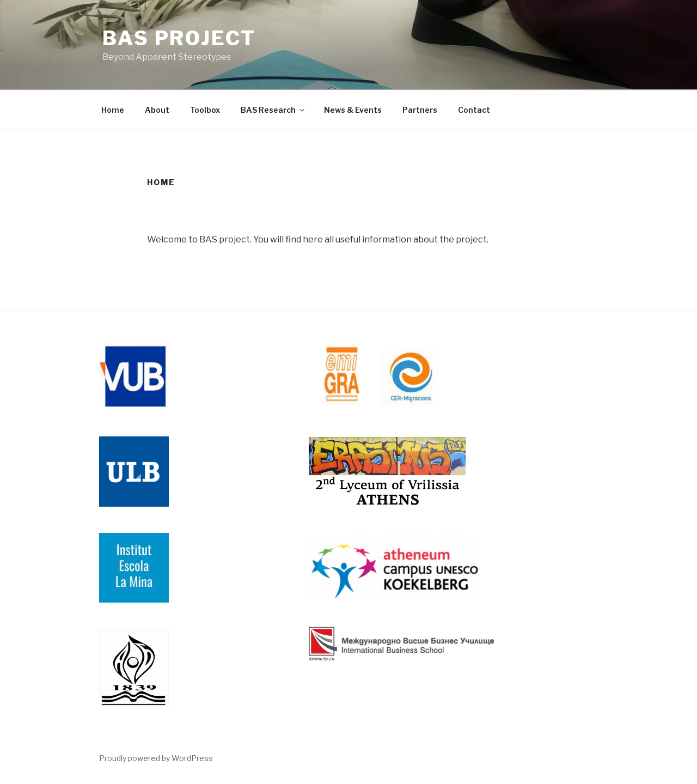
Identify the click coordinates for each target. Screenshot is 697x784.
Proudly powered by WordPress (156, 758)
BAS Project (179, 38)
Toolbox (205, 110)
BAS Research (273, 110)
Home (113, 110)
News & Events (353, 110)
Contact (474, 110)
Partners (420, 110)
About (157, 110)
